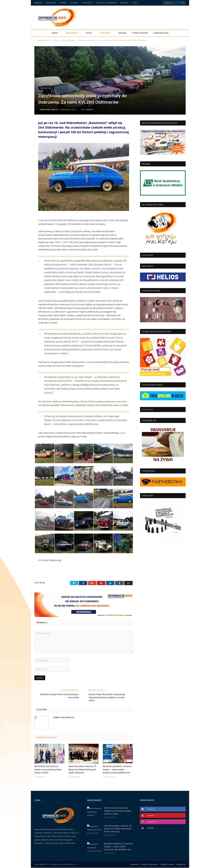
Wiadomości (72, 33)
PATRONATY (87, 3)
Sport (89, 33)
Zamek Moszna (161, 33)
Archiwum (134, 865)
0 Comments (87, 109)
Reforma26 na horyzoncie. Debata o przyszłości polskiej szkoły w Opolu (48, 769)
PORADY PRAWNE (140, 33)
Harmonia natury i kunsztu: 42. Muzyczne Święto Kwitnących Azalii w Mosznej (82, 769)
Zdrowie (122, 33)
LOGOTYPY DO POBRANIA (106, 3)
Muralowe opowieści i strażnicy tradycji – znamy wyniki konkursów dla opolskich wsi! (117, 769)
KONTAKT (125, 3)
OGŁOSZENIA (51, 3)
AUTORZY (74, 3)
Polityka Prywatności (149, 865)
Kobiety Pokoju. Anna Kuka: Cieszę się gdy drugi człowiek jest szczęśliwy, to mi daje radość (107, 697)
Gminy (55, 33)
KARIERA (63, 3)
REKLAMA (38, 3)
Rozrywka (105, 33)
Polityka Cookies (167, 865)
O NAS (135, 3)
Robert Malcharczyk (49, 109)
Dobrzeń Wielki (46, 88)
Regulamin (181, 865)
